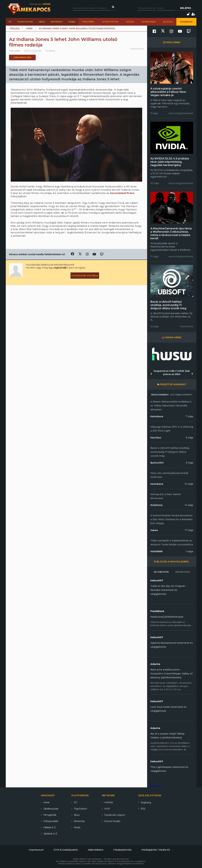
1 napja (189, 551)
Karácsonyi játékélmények (167, 617)
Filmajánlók (50, 815)
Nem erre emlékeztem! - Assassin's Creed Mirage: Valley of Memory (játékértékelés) (172, 674)
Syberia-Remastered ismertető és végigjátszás (172, 645)
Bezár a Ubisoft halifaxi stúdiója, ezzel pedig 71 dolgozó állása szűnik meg (168, 305)
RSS (143, 809)
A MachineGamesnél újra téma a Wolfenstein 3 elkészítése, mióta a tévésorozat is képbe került (171, 233)
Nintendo (57, 22)
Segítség (146, 802)
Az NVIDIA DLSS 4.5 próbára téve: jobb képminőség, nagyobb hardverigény (170, 162)
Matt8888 (156, 551)
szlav (17, 51)
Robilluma (156, 505)
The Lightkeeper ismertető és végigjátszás (169, 769)
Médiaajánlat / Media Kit (156, 850)
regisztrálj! (60, 268)
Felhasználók (51, 821)
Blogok (168, 22)
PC (10, 22)
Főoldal (15, 28)
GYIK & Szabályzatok (66, 850)
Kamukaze (157, 416)
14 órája (189, 505)
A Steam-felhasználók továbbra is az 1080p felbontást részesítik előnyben (171, 406)
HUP (107, 809)
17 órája (189, 530)
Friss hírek (88, 22)
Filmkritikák (149, 22)
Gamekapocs (155, 786)
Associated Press (122, 193)
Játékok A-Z (50, 834)
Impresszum (36, 850)
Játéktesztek (110, 22)
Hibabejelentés (122, 850)
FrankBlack (157, 611)
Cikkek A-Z (50, 827)
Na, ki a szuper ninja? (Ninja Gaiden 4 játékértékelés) (167, 736)
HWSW (109, 802)
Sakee (154, 530)
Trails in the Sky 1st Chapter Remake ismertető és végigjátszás (168, 590)
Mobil (72, 22)
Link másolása (22, 57)
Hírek (29, 28)
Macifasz (156, 438)
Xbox (42, 22)
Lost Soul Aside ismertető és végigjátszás (168, 709)
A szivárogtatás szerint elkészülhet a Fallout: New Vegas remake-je (168, 92)
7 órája (189, 416)
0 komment (137, 49)
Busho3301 (157, 463)
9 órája (189, 438)
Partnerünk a (40, 4)
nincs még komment (181, 113)
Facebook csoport (115, 815)
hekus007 (157, 580)
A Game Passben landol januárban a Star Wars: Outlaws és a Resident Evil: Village (172, 519)
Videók (130, 22)
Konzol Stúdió (112, 821)
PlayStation (25, 22)
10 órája (189, 484)
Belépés (186, 8)
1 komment (186, 326)
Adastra (155, 664)
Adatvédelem (96, 850)
